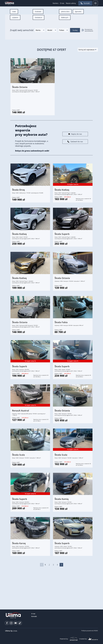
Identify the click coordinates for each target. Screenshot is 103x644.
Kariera (56, 3)
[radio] (14, 38)
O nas (62, 3)
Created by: (89, 639)
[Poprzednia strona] (42, 591)
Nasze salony (71, 3)
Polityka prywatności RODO (90, 631)
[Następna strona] (61, 591)
